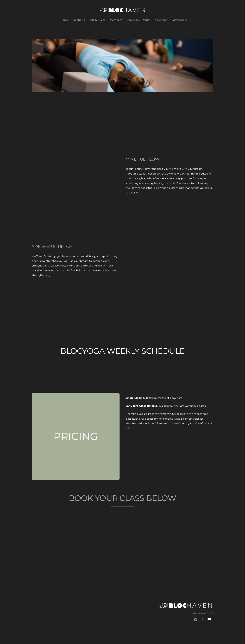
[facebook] (202, 619)
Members (116, 20)
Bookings (133, 20)
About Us (79, 20)
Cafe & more (179, 20)
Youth (147, 20)
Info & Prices (97, 20)
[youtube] (209, 619)
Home (64, 20)
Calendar (161, 20)
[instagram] (195, 619)
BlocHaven (200, 613)
